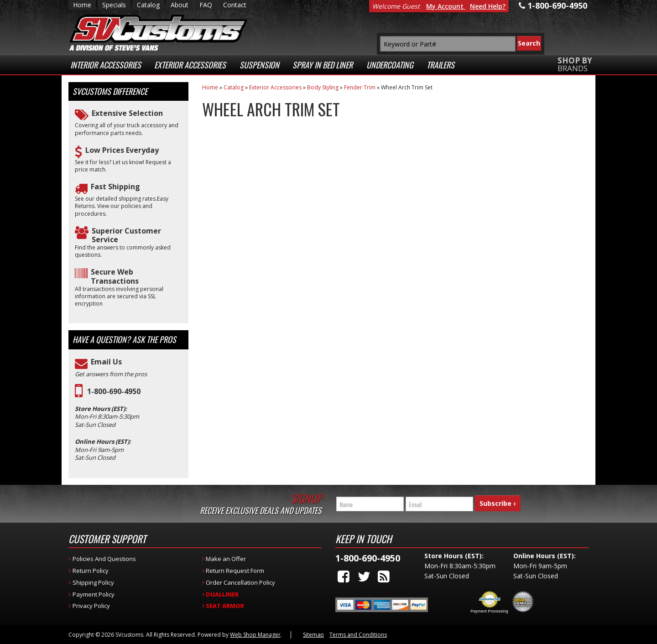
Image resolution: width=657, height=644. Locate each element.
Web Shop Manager (255, 635)
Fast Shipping (115, 187)
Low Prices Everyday (122, 150)
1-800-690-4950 (114, 392)
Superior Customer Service (126, 235)
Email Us (106, 362)
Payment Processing (489, 611)
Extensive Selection (127, 113)
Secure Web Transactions (115, 276)
